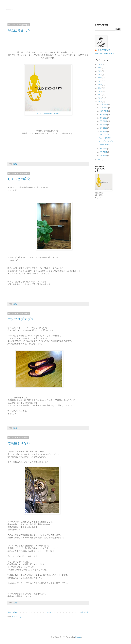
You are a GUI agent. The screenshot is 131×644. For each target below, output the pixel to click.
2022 (100, 78)
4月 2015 (104, 132)
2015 (100, 101)
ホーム (49, 612)
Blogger (78, 637)
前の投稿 (85, 612)
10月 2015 (104, 111)
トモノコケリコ (104, 50)
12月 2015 (104, 104)
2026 (100, 64)
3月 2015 (104, 149)
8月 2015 (104, 118)
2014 (100, 160)
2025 (100, 68)
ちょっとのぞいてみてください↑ (48, 113)
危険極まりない (19, 443)
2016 (100, 98)
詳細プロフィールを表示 (105, 54)
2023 (100, 74)
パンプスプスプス (21, 319)
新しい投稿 (13, 612)
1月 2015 (104, 155)
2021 (100, 81)
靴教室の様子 (9, 10)
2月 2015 (104, 152)
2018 (100, 91)
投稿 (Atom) (16, 617)
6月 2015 (104, 125)
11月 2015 (104, 108)
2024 (100, 71)
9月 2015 (104, 115)
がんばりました (19, 31)
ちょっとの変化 (19, 179)
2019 (100, 88)
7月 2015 (104, 121)
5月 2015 (104, 128)
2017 (100, 95)
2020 (100, 85)
